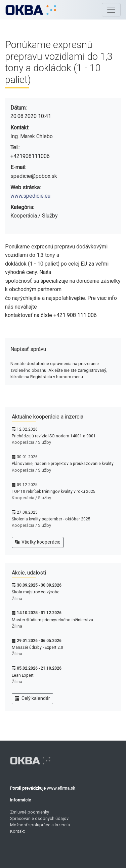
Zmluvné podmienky (30, 812)
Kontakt (17, 831)
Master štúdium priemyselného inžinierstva (52, 620)
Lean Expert (23, 675)
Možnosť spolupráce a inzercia (40, 825)
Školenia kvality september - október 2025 (51, 519)
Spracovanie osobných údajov (39, 818)
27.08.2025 (27, 512)
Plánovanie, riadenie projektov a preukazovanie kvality (63, 464)
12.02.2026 (27, 429)
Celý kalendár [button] (32, 699)
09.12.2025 (27, 485)
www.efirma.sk (61, 788)
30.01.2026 (27, 457)
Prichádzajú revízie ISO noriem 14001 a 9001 (54, 436)
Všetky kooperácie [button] (38, 542)
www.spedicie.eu (30, 196)
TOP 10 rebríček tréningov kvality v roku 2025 (54, 491)
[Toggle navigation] (111, 10)
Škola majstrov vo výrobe (36, 592)
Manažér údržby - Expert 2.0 (37, 647)
